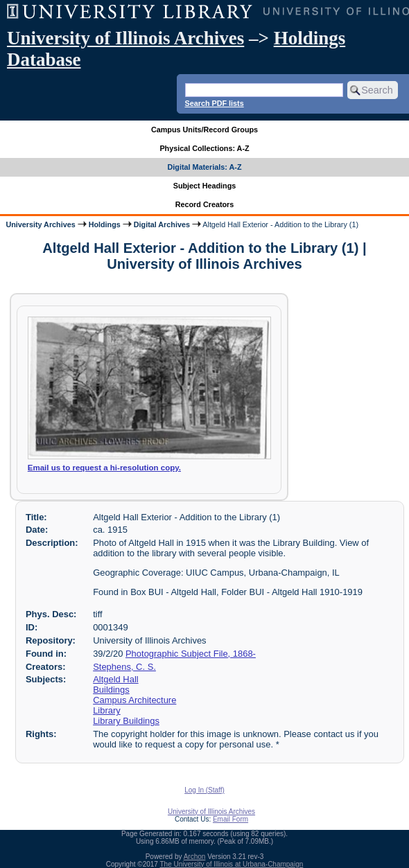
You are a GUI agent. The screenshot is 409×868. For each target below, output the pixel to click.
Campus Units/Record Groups (204, 130)
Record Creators (205, 204)
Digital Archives (162, 224)
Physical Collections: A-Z (204, 148)
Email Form (230, 819)
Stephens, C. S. (124, 667)
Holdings (105, 224)
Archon (195, 857)
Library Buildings (126, 721)
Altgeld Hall (116, 679)
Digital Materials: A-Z (205, 167)
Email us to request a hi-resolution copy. (104, 468)
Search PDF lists (215, 103)
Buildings (111, 690)
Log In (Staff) (204, 790)
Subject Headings (205, 186)
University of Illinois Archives (125, 38)
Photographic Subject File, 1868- (191, 654)
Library (107, 710)
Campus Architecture (134, 700)
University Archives (40, 224)
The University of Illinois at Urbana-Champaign (232, 864)
